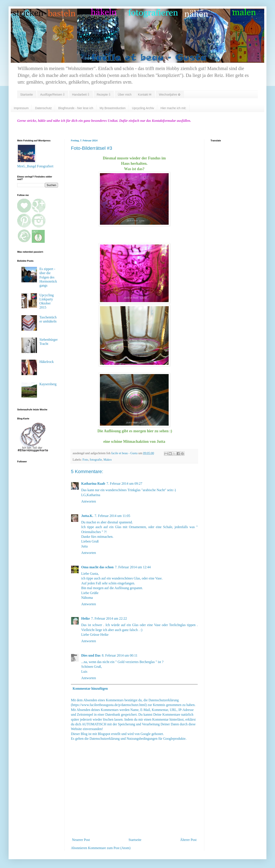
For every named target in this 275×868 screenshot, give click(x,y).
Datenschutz (43, 108)
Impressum (21, 108)
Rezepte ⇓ (104, 95)
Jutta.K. (87, 516)
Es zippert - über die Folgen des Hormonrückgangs (48, 277)
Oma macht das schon (97, 567)
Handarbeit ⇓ (81, 95)
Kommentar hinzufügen (90, 688)
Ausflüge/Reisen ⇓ (52, 95)
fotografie (96, 460)
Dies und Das (91, 655)
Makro (108, 460)
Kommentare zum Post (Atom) (109, 848)
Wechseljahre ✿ (170, 95)
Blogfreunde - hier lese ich (76, 108)
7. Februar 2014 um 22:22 (109, 618)
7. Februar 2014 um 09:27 (125, 484)
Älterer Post (188, 840)
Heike (86, 618)
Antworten (89, 501)
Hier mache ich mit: (173, 108)
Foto (85, 460)
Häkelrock (47, 362)
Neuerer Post (81, 840)
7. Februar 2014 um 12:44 (133, 567)
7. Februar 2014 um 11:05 (112, 516)
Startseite (27, 95)
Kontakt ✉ (145, 95)
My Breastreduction (113, 108)
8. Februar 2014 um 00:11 (120, 655)
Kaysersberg (48, 384)
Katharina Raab (93, 484)
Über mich (125, 95)
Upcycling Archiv (143, 108)
